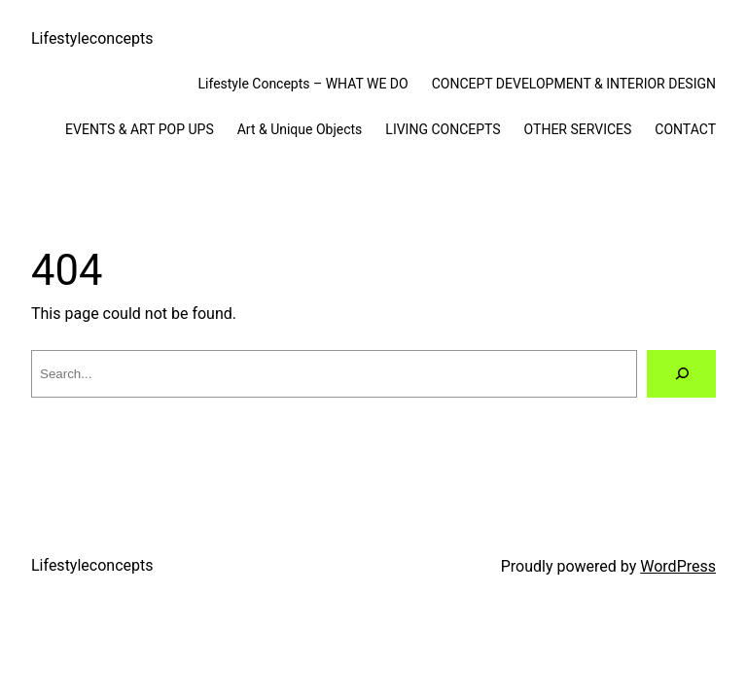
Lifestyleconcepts (92, 38)
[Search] (681, 374)
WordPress (678, 566)
